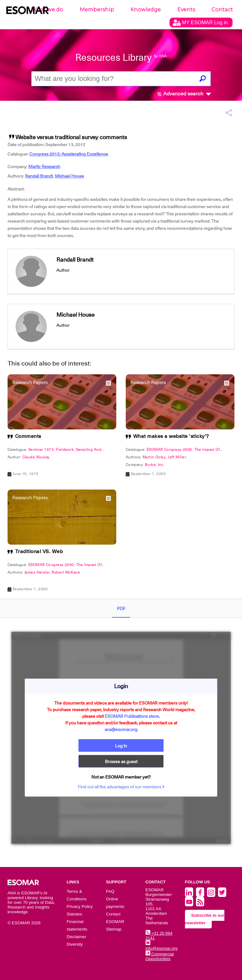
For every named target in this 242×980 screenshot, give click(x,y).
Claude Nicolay (36, 457)
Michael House (69, 176)
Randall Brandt (39, 176)
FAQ (110, 891)
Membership (97, 10)
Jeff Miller (177, 457)
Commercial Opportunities (160, 956)
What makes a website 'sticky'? (171, 436)
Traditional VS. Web (39, 552)
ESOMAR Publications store (132, 716)
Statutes (75, 914)
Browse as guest (121, 762)
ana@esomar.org (121, 729)
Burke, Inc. (155, 465)
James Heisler (37, 572)
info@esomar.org (162, 946)
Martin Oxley (154, 457)
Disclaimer (77, 937)
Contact (222, 10)
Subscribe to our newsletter (205, 919)
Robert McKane (66, 572)
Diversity (75, 944)
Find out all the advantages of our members (121, 787)
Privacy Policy (80, 906)
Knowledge (146, 10)
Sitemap (114, 929)
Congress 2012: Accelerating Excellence (69, 154)
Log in (121, 746)
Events (186, 10)
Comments (28, 436)
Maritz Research (44, 167)
